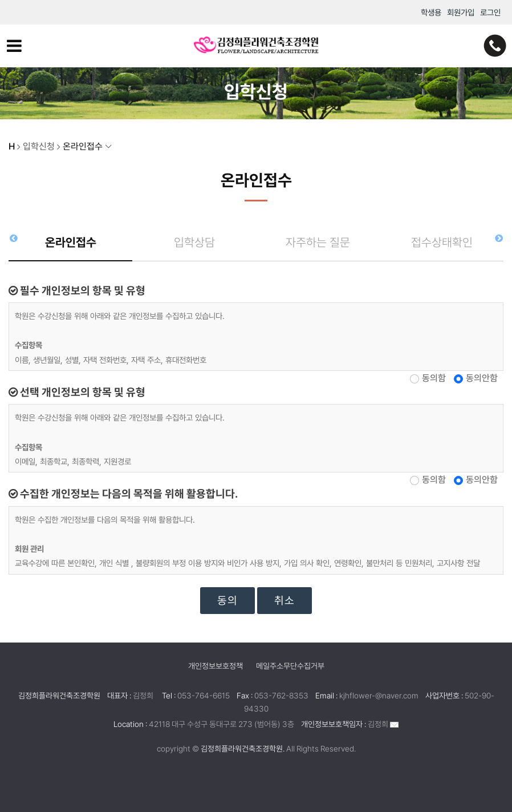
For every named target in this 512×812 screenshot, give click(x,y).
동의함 (434, 378)
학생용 (431, 12)
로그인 (490, 12)
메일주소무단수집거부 (290, 666)
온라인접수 (71, 242)
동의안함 (482, 378)
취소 (285, 601)
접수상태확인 (442, 242)
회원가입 (461, 12)
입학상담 (194, 242)
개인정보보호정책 (216, 666)
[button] (499, 238)
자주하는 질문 (318, 242)
